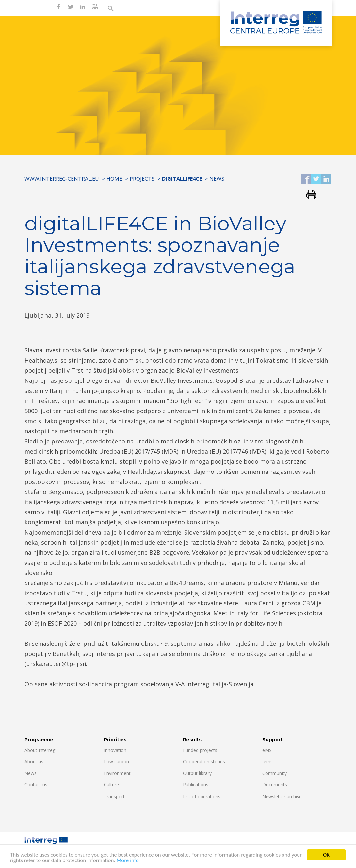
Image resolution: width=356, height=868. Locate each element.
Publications (196, 785)
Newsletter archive (282, 796)
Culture (111, 785)
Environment (117, 773)
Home (114, 179)
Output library (197, 773)
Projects (142, 179)
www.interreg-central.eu (62, 179)
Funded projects (200, 750)
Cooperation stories (204, 761)
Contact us (36, 785)
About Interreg (40, 750)
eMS (267, 750)
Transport (114, 796)
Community (275, 773)
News (217, 179)
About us (34, 761)
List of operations (202, 796)
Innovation (115, 750)
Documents (275, 785)
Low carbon (116, 761)
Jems (267, 761)
